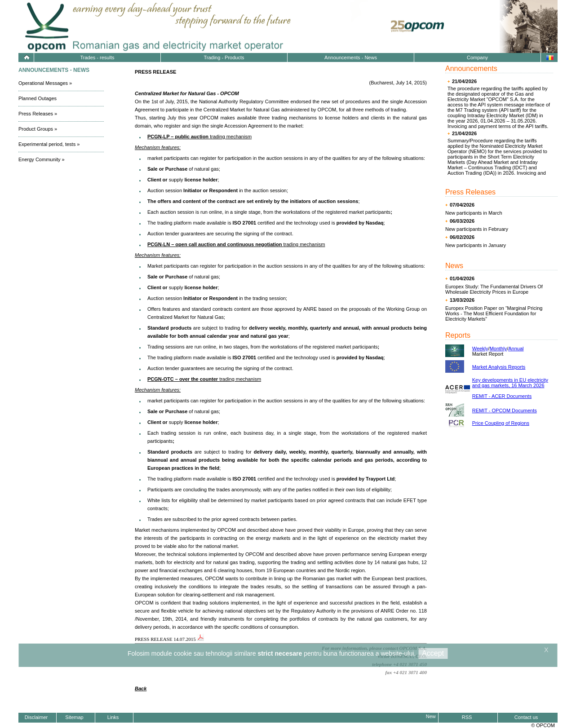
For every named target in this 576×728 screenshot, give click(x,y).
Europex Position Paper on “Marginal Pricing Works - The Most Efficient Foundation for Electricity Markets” (494, 313)
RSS (467, 717)
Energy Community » (42, 159)
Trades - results (97, 57)
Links (113, 717)
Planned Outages (38, 98)
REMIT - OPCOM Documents (505, 410)
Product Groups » (38, 129)
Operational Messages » (45, 83)
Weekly (480, 349)
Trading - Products (224, 57)
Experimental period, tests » (49, 144)
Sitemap (74, 717)
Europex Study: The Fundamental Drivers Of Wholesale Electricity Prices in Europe (494, 289)
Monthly (498, 349)
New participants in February (477, 229)
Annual (516, 349)
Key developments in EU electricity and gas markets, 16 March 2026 (510, 383)
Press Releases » (38, 114)
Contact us (526, 717)
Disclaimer (36, 717)
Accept (433, 653)
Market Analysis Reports (499, 367)
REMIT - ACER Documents (502, 396)
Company (477, 57)
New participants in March (474, 213)
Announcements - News (351, 57)
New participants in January (476, 245)
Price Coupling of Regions (501, 423)
